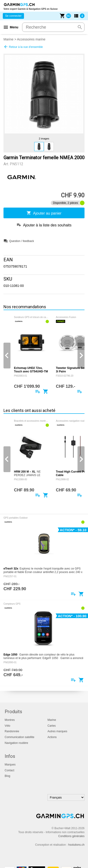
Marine (8, 39)
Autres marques (57, 731)
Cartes (52, 726)
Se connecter (13, 16)
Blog (7, 776)
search (80, 27)
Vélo (7, 726)
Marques (10, 765)
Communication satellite (19, 737)
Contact (9, 770)
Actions (52, 737)
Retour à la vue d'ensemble (23, 47)
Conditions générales (71, 836)
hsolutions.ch (76, 845)
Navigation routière (16, 743)
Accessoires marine (31, 39)
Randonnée (12, 731)
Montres (10, 720)
